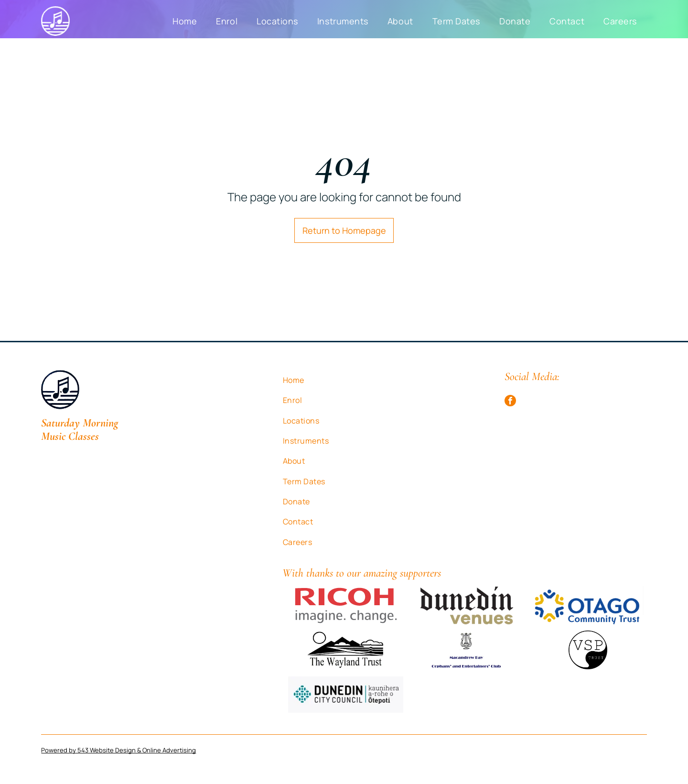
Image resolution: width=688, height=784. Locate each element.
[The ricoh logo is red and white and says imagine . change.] (346, 605)
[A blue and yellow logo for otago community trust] (588, 605)
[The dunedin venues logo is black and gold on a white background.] (467, 605)
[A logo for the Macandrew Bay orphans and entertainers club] (467, 650)
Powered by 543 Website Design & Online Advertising (118, 750)
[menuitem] (185, 21)
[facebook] (510, 402)
